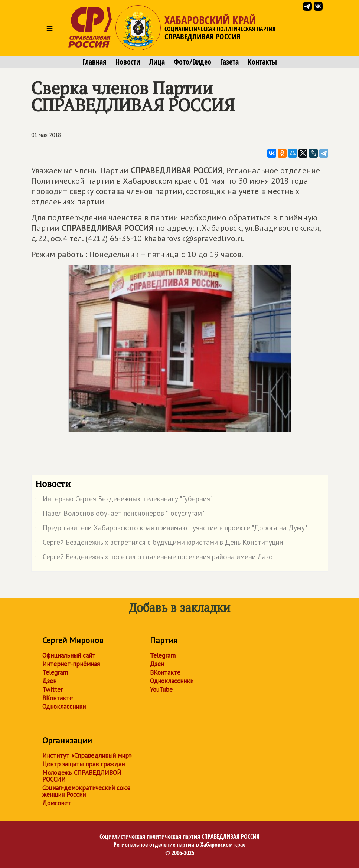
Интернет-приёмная (71, 664)
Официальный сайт (69, 655)
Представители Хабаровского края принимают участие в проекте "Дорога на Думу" (171, 529)
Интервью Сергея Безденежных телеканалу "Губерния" (124, 500)
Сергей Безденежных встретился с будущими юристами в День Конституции (159, 544)
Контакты (262, 62)
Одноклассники (64, 707)
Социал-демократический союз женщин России (86, 791)
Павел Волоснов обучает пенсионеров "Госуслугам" (120, 515)
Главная (94, 62)
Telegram (55, 672)
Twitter (53, 690)
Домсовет (57, 803)
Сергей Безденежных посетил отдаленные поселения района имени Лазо (154, 558)
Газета (229, 62)
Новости (128, 62)
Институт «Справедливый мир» (87, 756)
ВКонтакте (58, 698)
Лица (157, 62)
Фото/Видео (192, 62)
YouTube (161, 690)
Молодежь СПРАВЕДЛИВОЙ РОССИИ (82, 776)
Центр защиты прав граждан (84, 764)
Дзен (49, 681)
